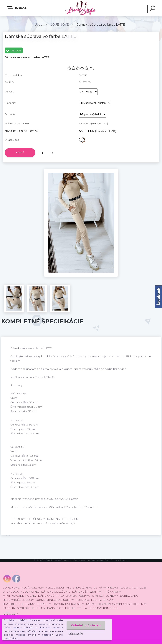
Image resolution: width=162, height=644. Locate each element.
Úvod (38, 25)
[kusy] (44, 153)
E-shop (17, 8)
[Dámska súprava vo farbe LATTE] (81, 170)
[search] (153, 9)
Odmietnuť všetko (86, 625)
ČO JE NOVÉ (59, 25)
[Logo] (81, 8)
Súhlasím (76, 634)
